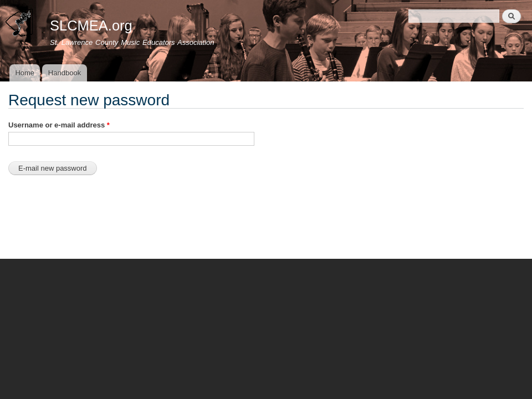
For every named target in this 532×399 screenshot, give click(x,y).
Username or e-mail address (59, 125)
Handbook (65, 73)
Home (25, 73)
